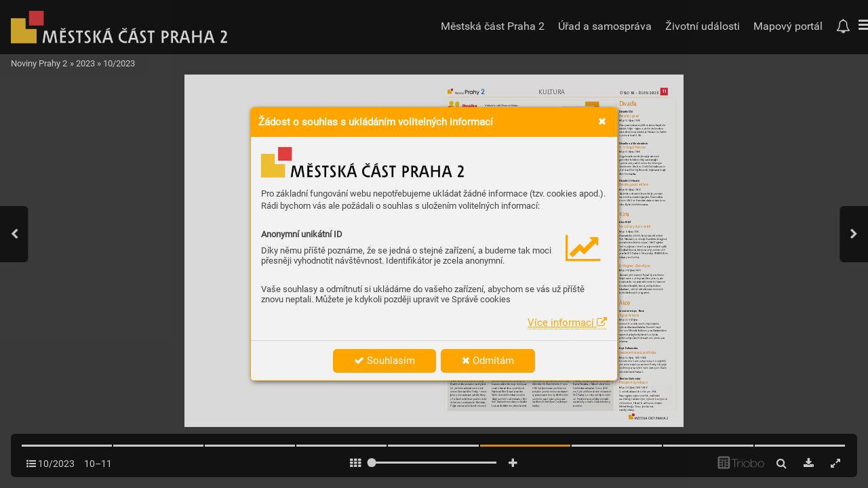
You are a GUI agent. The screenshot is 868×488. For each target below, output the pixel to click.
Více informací (567, 323)
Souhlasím (384, 361)
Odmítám (488, 361)
